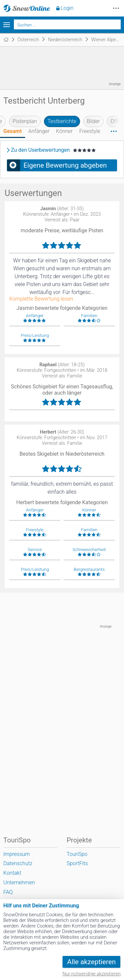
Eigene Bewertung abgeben (65, 165)
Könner (64, 131)
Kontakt (12, 873)
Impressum (17, 854)
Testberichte (62, 121)
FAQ (8, 892)
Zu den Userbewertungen (40, 150)
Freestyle (90, 131)
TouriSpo (77, 854)
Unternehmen (19, 882)
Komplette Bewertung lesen (41, 299)
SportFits (77, 863)
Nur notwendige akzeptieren (92, 974)
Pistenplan (25, 121)
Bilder (94, 121)
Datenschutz (18, 863)
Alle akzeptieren (91, 962)
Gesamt (13, 131)
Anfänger (39, 131)
